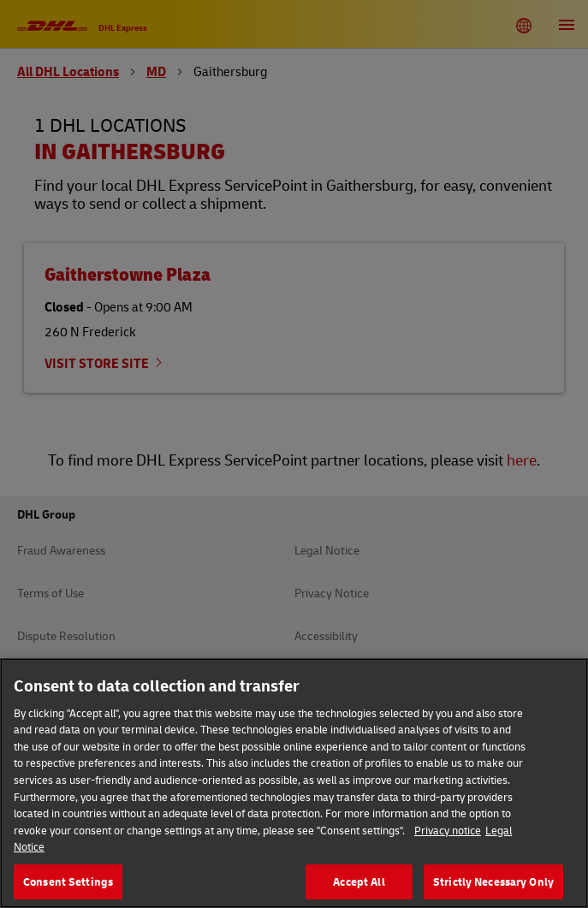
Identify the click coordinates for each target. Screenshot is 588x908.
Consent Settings (68, 885)
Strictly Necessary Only (493, 885)
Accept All (359, 885)
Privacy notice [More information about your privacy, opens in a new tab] (448, 834)
